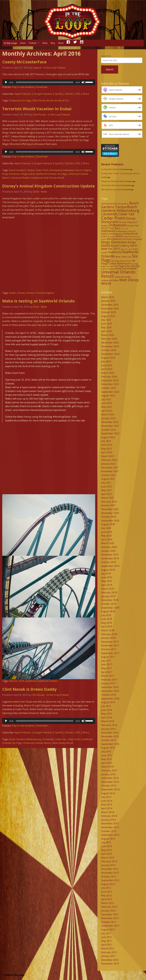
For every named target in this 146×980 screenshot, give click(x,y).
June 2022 (107, 445)
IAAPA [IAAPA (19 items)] (119, 236)
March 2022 (108, 456)
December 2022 (110, 422)
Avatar (13, 293)
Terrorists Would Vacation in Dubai (37, 109)
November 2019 (110, 558)
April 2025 (107, 331)
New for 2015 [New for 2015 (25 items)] (111, 249)
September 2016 (110, 699)
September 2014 (110, 789)
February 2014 (109, 816)
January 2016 (108, 729)
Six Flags (27, 100)
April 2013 (107, 854)
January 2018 (108, 638)
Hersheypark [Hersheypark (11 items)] (115, 234)
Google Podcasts (43, 94)
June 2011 (107, 937)
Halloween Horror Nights (77, 170)
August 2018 (108, 611)
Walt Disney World (43, 100)
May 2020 (106, 536)
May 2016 (106, 714)
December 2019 (110, 555)
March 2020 (108, 543)
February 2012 (109, 907)
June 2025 (107, 324)
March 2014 (108, 812)
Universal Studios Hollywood (27, 178)
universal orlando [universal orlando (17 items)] (125, 268)
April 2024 (107, 369)
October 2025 (109, 312)
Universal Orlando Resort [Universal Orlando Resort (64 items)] (118, 274)
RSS (78, 94)
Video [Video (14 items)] (115, 280)
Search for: (106, 56)
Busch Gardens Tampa (21, 170)
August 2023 (108, 396)
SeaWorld (31, 681)
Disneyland (56, 170)
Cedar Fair (61, 739)
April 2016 (107, 718)
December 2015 (110, 733)
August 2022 (108, 437)
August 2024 (108, 358)
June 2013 (107, 846)
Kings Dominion (11, 174)
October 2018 (109, 604)
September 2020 (110, 521)
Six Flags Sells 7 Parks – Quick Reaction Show (119, 173)
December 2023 (110, 380)
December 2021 (110, 468)
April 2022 (107, 452)
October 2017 (109, 649)
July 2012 (106, 888)
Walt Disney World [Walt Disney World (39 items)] (120, 282)
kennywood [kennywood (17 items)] (114, 239)
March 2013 (108, 858)
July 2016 (106, 706)
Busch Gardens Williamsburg (25, 739)
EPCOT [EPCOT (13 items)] (105, 228)
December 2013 (110, 823)
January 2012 (108, 911)
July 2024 (106, 361)
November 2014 (110, 782)
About (61, 43)
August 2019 (108, 570)
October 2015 (109, 740)
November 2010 (110, 964)
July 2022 (106, 441)
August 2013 (108, 839)
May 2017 (106, 668)
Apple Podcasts (23, 94)
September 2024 (110, 354)
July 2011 (106, 933)
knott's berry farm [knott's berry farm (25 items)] (124, 245)
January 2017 (108, 683)
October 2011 (109, 922)
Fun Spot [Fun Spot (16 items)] (115, 228)
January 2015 (108, 774)
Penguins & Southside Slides (113, 181)
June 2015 (107, 755)
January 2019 (108, 596)
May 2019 (106, 581)
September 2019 (110, 566)
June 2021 (107, 487)
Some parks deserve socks (112, 185)
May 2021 (106, 490)
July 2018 (106, 615)
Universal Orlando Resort (37, 743)
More (86, 94)
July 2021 (106, 483)
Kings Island (28, 174)
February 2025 (109, 339)
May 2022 (106, 449)
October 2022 (109, 430)
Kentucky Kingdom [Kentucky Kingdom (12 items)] (132, 239)
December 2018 (110, 600)
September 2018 (110, 608)
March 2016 (108, 721)
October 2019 (109, 562)
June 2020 (107, 532)
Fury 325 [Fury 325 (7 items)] (125, 229)
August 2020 (108, 524)
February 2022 (109, 460)
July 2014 (106, 797)
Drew (36, 192)
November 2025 (110, 309)
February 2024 (109, 377)
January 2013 (108, 865)
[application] (49, 82)
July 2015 (106, 752)
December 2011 (110, 914)
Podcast (33, 43)
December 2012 (110, 869)
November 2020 (110, 513)
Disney (21, 293)
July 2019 (106, 574)
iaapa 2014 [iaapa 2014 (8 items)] (128, 237)
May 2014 (106, 805)
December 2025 (110, 305)
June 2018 (107, 619)
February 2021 (109, 502)
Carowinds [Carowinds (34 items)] (109, 214)
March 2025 (108, 335)
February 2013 (109, 861)
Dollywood (15, 100)
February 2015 (109, 770)
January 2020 (108, 551)
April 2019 (107, 585)
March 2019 (108, 589)
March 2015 (108, 767)
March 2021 (108, 498)
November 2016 (110, 691)
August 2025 (108, 316)
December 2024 (110, 343)
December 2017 (110, 642)
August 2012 (108, 884)
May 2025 (106, 327)
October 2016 (109, 695)
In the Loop (10, 43)
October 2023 (109, 388)
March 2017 (108, 676)
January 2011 (108, 956)
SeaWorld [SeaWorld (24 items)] (115, 252)
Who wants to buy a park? (112, 189)
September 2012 (110, 880)
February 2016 (109, 725)
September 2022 (110, 433)
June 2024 (107, 365)
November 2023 (110, 384)
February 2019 (109, 592)
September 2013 (110, 835)
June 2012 (107, 892)
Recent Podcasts (112, 164)
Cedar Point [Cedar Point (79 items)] (113, 218)
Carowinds (48, 739)
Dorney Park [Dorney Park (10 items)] (132, 226)
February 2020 (109, 547)
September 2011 (110, 926)
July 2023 (106, 399)
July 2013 (106, 842)
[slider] (45, 82)
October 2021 (109, 475)
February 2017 (109, 680)
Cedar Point (42, 170)
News (45, 43)
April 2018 (107, 627)
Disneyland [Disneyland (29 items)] (110, 222)
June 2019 (107, 577)
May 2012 (106, 896)
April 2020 (107, 539)
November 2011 (110, 918)
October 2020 (109, 517)
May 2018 (106, 623)
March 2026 (108, 297)
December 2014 (110, 778)
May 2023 (106, 407)
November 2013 (110, 827)
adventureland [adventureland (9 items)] (108, 204)
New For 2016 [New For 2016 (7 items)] (127, 249)
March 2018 (108, 630)
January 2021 (108, 505)
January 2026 (108, 301)
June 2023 (107, 403)
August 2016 (108, 702)
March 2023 (108, 414)
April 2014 (107, 808)
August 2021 (108, 479)
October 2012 (109, 877)
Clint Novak (39, 115)
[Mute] (83, 82)
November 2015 (110, 736)
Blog (53, 43)
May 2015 (106, 759)
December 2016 (110, 687)
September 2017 (110, 653)
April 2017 (107, 672)
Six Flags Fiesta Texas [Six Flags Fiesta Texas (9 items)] (121, 261)
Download (42, 87)
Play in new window (23, 87)
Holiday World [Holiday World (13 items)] (130, 234)
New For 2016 (17, 681)
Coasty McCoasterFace (24, 62)
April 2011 (107, 945)
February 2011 (109, 952)
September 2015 (110, 744)
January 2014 (108, 820)
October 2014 (109, 786)
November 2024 (110, 346)
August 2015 (108, 748)
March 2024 (108, 373)
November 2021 (110, 471)
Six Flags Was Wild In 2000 (112, 169)
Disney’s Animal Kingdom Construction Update (49, 186)
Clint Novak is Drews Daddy (29, 689)
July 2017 (106, 661)
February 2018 (109, 634)
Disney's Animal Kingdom (40, 293)
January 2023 (108, 418)
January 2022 (108, 464)
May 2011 (106, 941)
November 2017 (110, 645)
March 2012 (108, 903)
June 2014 (107, 801)
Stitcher (69, 94)
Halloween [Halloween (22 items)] (108, 231)
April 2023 (107, 411)
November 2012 (110, 873)
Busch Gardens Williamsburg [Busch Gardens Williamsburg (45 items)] (120, 209)
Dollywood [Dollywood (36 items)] (117, 225)
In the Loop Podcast (54, 68)
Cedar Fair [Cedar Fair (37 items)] (127, 214)
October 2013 (109, 831)
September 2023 (110, 392)
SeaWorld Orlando (46, 174)
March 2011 (108, 948)
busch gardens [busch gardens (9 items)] (122, 204)
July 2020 (106, 528)
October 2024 (109, 350)
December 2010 (110, 960)
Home (23, 43)
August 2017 (108, 657)
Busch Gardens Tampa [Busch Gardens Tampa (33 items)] (120, 205)
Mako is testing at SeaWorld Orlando (38, 301)
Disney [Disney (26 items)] (131, 218)
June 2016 (107, 710)
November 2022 (110, 426)
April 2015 (107, 763)
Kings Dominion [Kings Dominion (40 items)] (114, 242)
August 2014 (108, 793)
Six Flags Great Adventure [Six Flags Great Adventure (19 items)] (118, 262)
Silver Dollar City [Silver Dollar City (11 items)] (123, 257)
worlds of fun (62, 100)
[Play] (6, 82)
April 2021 (107, 494)
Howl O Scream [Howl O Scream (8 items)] (108, 237)
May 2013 (106, 850)
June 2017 (107, 664)
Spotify (59, 94)
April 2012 (107, 899)
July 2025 (106, 320)
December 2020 (110, 509)
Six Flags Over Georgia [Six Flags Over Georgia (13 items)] (127, 266)
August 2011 (108, 930)
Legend (37, 68)
